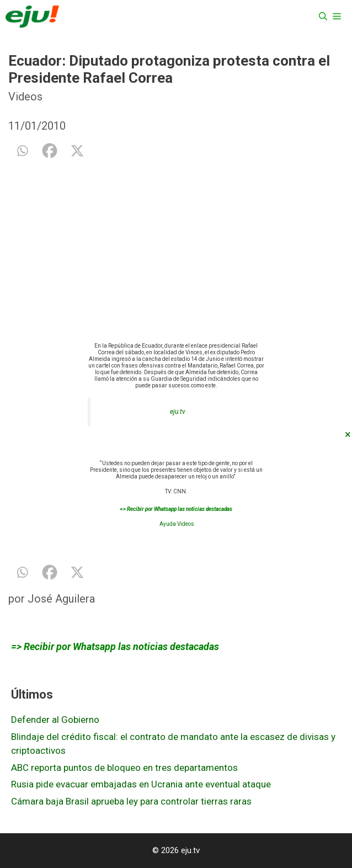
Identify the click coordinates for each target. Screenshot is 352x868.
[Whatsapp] (22, 151)
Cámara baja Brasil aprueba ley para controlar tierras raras (131, 801)
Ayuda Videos (177, 524)
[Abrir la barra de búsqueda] (323, 17)
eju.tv (178, 412)
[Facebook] (50, 151)
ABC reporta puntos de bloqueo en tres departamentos (124, 768)
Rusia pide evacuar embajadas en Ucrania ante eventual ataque (141, 784)
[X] (77, 151)
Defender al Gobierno (55, 720)
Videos (25, 97)
